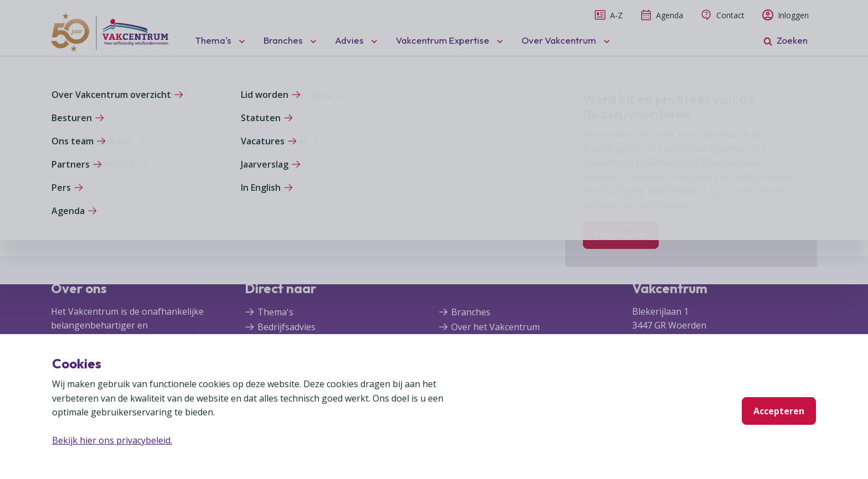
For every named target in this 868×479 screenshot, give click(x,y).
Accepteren (779, 411)
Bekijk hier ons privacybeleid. (112, 440)
